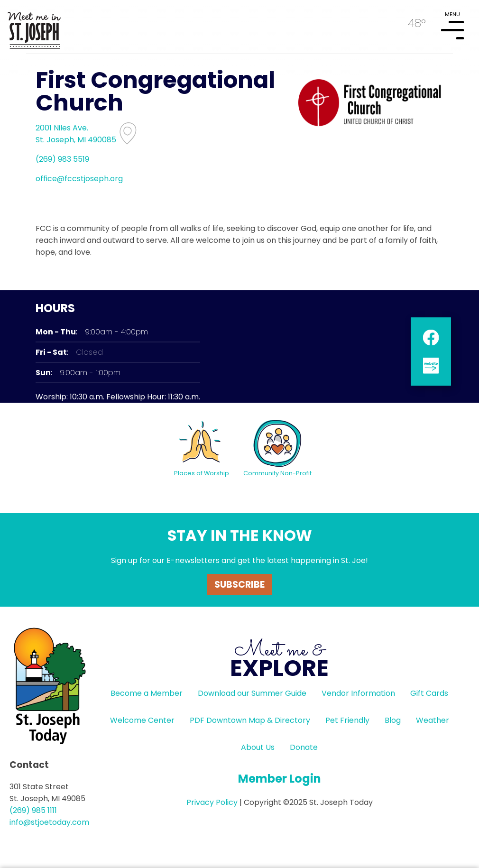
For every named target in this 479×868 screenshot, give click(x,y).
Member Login (280, 779)
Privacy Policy (212, 802)
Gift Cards (429, 693)
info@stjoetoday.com (49, 822)
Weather (433, 720)
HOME (34, 27)
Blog (393, 720)
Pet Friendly (347, 720)
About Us (258, 747)
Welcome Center (142, 720)
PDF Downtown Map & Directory (250, 720)
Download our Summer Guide (252, 693)
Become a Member (147, 693)
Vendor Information (358, 693)
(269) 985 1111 (33, 810)
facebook (431, 337)
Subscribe (239, 585)
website (431, 365)
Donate (304, 747)
